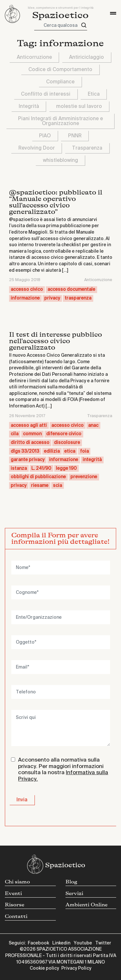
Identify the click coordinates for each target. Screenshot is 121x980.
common (32, 434)
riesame (40, 486)
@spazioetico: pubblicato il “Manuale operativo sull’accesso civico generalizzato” (56, 202)
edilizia (52, 451)
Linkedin (61, 943)
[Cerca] (84, 25)
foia (84, 451)
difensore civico (64, 434)
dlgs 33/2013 (25, 451)
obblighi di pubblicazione (38, 477)
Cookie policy (44, 968)
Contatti (16, 917)
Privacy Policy (76, 968)
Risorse (15, 905)
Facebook (38, 943)
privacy (52, 298)
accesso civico (27, 290)
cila (15, 434)
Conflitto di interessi (46, 94)
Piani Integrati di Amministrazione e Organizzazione (60, 121)
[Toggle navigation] (113, 13)
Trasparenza (87, 148)
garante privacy (28, 460)
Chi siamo (17, 882)
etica (70, 451)
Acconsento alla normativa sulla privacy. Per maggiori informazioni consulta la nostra (63, 770)
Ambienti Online (86, 905)
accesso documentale (71, 290)
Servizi (74, 894)
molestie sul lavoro (79, 106)
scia (57, 486)
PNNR (75, 136)
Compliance (60, 82)
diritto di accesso (30, 443)
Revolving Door (37, 148)
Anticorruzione (34, 57)
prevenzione (84, 477)
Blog (71, 882)
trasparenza (78, 298)
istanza (19, 469)
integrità (92, 460)
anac (93, 426)
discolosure (67, 443)
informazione (25, 298)
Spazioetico (60, 15)
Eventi (13, 894)
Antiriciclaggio (86, 57)
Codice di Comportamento (60, 70)
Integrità (29, 106)
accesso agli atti (29, 426)
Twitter (103, 943)
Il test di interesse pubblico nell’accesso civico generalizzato (55, 341)
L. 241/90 (41, 469)
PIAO (45, 136)
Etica (94, 94)
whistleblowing (60, 160)
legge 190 (66, 469)
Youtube (83, 943)
